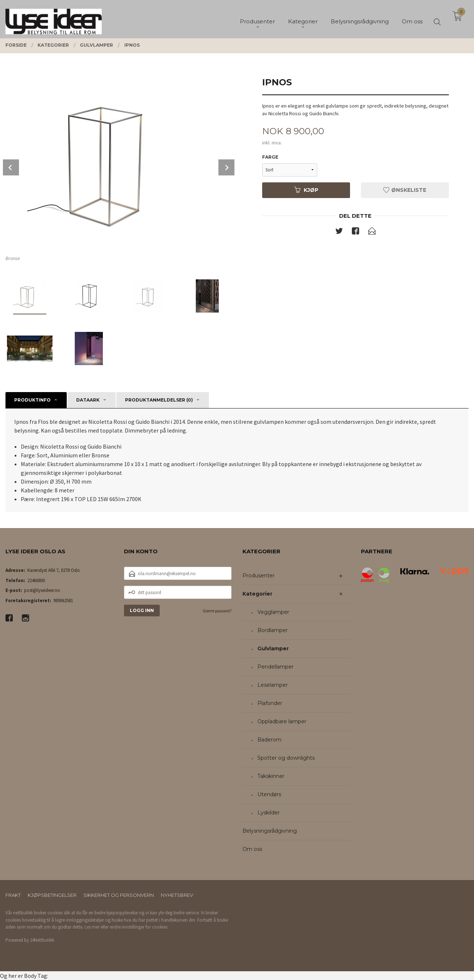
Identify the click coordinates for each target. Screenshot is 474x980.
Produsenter (259, 576)
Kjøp (306, 190)
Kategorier (257, 594)
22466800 (36, 580)
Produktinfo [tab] (32, 400)
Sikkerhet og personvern (119, 895)
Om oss (252, 849)
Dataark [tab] (88, 400)
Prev (11, 167)
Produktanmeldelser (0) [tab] (159, 400)
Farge (270, 157)
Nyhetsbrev (177, 895)
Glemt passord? (217, 611)
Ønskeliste (405, 190)
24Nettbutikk (42, 940)
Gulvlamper (273, 648)
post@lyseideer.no (42, 590)
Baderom (269, 740)
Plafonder (270, 703)
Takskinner (271, 776)
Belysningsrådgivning (270, 831)
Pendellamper (275, 667)
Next (226, 167)
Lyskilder (269, 813)
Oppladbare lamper (282, 721)
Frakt (13, 895)
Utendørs (269, 794)
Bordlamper (273, 630)
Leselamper (273, 685)
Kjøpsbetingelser (52, 895)
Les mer (92, 927)
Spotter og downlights (286, 758)
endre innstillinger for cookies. (139, 927)
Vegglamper (273, 612)
